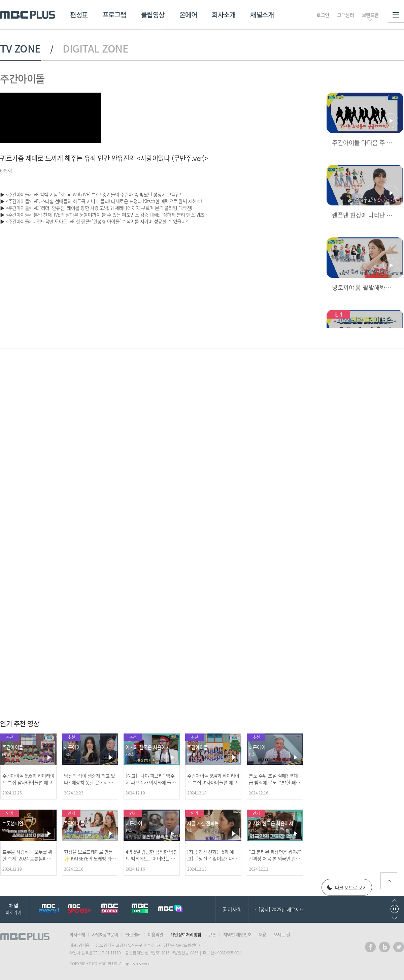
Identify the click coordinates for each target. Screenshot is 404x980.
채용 (262, 934)
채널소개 (262, 15)
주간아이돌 (22, 78)
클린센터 (133, 934)
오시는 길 (282, 934)
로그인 (323, 15)
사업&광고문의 (105, 934)
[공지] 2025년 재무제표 (281, 909)
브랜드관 (370, 15)
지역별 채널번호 (237, 934)
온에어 (188, 15)
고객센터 (345, 15)
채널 (13, 908)
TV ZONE (20, 48)
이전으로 (395, 900)
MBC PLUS (28, 15)
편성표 (79, 15)
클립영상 (153, 15)
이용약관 (156, 934)
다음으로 (395, 918)
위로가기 (389, 881)
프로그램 (114, 15)
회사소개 (224, 15)
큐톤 (212, 934)
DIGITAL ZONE (95, 48)
